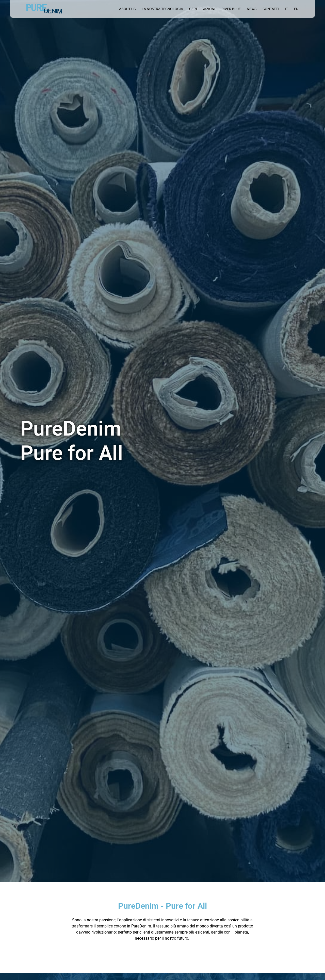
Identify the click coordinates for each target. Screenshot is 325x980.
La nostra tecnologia (162, 9)
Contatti (271, 9)
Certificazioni (202, 9)
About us (127, 9)
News (252, 9)
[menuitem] (286, 9)
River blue (231, 9)
